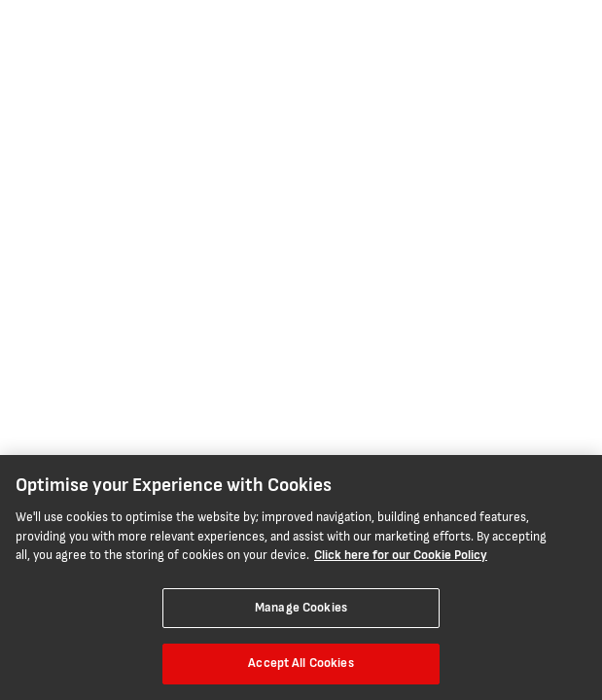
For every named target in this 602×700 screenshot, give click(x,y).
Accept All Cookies (301, 663)
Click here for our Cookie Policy (401, 555)
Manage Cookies (301, 608)
